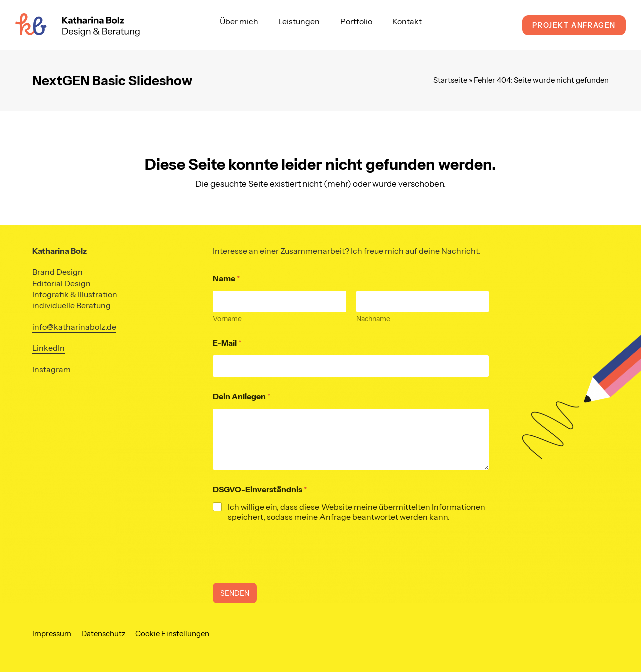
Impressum (52, 634)
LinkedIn (48, 348)
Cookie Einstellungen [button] (172, 634)
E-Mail (227, 343)
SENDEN (235, 593)
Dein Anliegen (242, 397)
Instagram (51, 369)
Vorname (227, 319)
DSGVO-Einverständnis (260, 489)
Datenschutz (103, 634)
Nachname (373, 319)
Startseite (450, 80)
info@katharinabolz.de (74, 327)
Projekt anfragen (574, 25)
